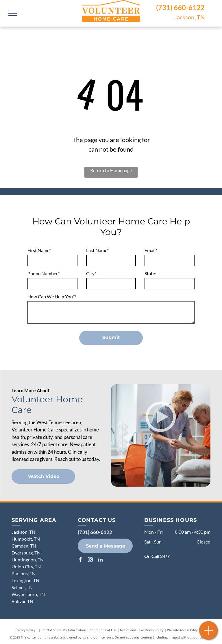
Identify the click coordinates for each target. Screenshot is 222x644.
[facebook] (80, 560)
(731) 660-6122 (180, 7)
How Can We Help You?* (52, 296)
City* (91, 273)
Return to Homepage (111, 170)
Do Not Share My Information (64, 630)
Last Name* (97, 250)
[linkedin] (100, 560)
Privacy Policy (25, 630)
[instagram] (90, 560)
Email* (151, 250)
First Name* (39, 250)
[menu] (13, 13)
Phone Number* (44, 273)
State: (150, 273)
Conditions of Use (103, 630)
